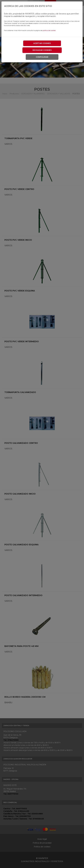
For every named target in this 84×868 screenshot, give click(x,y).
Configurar (42, 57)
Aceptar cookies (42, 43)
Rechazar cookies (42, 50)
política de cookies (49, 30)
